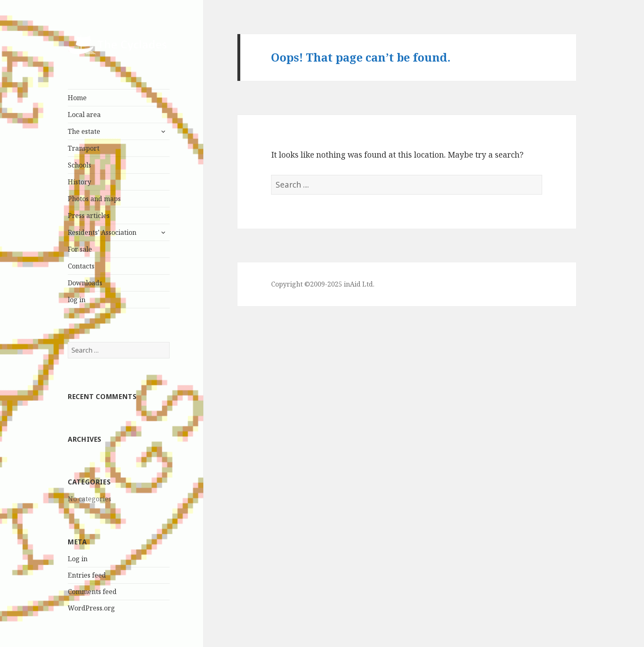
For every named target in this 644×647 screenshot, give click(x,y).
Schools (79, 165)
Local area (84, 115)
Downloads (85, 283)
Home (77, 98)
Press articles (89, 216)
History (79, 182)
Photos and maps (94, 199)
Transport (84, 148)
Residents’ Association (102, 232)
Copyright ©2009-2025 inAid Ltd (322, 284)
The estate (84, 131)
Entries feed (87, 575)
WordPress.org (91, 608)
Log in (78, 559)
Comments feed (92, 592)
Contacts (81, 266)
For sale (80, 249)
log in (77, 300)
